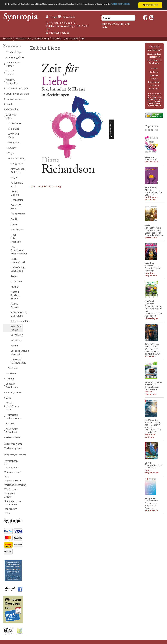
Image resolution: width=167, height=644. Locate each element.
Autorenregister (13, 444)
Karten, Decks (14, 392)
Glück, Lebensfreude (17, 260)
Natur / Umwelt (10, 73)
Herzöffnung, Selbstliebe (17, 269)
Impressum (11, 509)
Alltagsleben (17, 163)
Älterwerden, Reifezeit (17, 170)
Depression (17, 200)
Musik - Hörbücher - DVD (13, 406)
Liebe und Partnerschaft (17, 361)
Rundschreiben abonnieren (13, 503)
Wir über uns (11, 489)
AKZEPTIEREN (150, 5)
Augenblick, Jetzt (17, 184)
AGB (7, 476)
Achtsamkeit (15, 123)
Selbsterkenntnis (17, 321)
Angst (14, 177)
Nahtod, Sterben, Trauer (15, 295)
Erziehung (14, 129)
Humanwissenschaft (14, 88)
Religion (10, 378)
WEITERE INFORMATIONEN (70, 8)
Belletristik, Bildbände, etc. (14, 417)
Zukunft (15, 345)
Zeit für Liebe (72, 39)
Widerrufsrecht (13, 480)
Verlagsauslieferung (14, 485)
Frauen (14, 224)
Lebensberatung (41, 39)
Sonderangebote (14, 57)
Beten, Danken (15, 193)
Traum (14, 276)
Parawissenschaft (14, 99)
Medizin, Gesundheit (12, 81)
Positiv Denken (15, 305)
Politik (9, 104)
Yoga (11, 153)
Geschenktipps (14, 52)
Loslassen (16, 281)
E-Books (10, 423)
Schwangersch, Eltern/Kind (17, 314)
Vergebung (17, 335)
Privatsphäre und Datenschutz (11, 464)
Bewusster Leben (23, 39)
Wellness (13, 368)
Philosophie (12, 109)
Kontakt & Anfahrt (10, 495)
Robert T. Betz (16, 207)
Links (7, 513)
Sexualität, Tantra (16, 328)
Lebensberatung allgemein (17, 352)
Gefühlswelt (17, 230)
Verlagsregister (13, 448)
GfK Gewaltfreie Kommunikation (17, 250)
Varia (9, 398)
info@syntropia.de (59, 33)
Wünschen (16, 340)
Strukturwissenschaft (14, 94)
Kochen (12, 148)
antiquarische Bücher (13, 64)
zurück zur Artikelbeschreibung (45, 186)
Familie (14, 219)
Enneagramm (17, 214)
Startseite (7, 39)
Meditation (14, 142)
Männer (15, 287)
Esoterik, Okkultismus (12, 385)
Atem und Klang (14, 135)
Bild (83, 39)
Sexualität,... (57, 39)
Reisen (12, 373)
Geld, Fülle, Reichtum (16, 238)
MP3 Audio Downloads (12, 430)
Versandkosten (13, 472)
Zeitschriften (13, 437)
